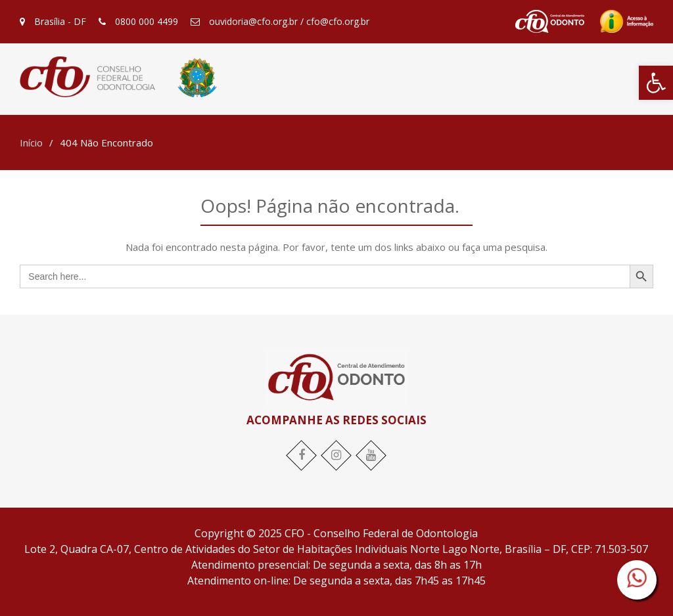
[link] (656, 83)
